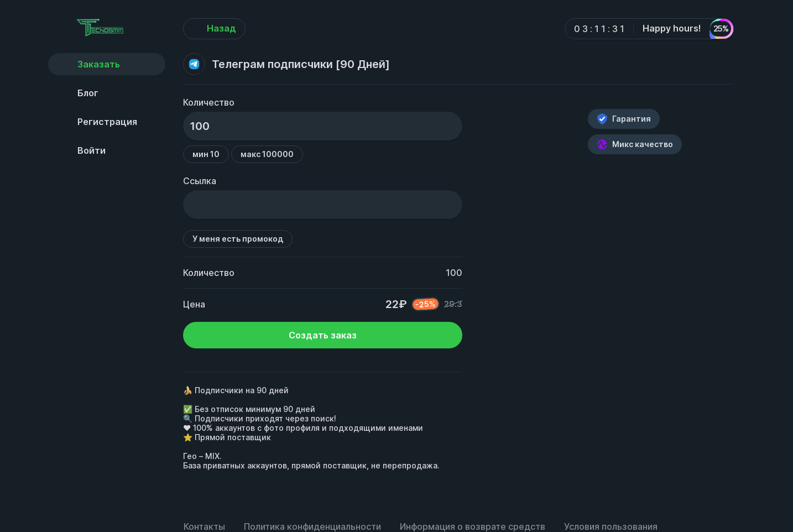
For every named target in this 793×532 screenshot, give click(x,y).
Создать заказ (323, 335)
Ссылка (200, 181)
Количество (209, 102)
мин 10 (206, 154)
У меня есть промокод (238, 239)
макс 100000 (267, 154)
